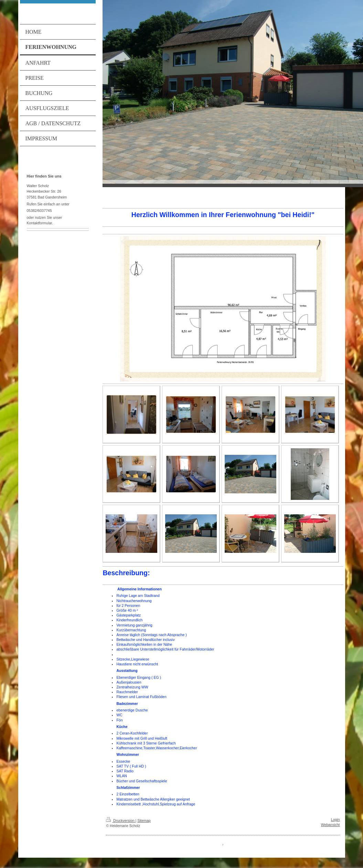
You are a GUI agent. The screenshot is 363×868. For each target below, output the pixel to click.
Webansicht (330, 825)
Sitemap (144, 821)
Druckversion (121, 821)
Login (335, 819)
